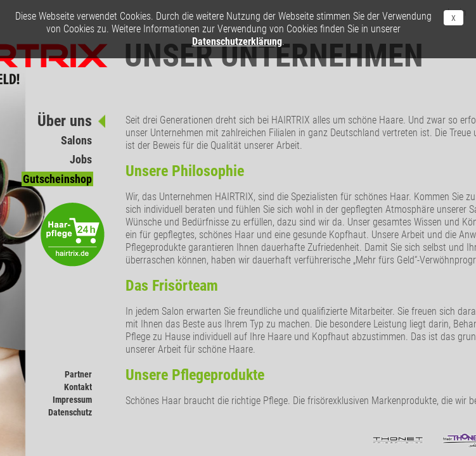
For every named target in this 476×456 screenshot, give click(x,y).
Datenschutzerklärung (237, 41)
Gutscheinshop (57, 179)
